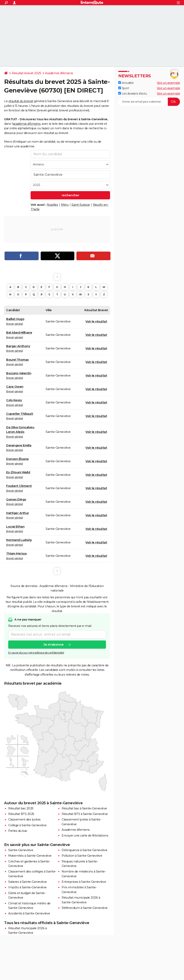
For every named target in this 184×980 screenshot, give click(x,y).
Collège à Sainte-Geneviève (27, 825)
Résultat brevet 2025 (26, 73)
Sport (124, 88)
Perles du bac (18, 831)
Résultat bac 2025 (21, 808)
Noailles (52, 205)
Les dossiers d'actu (133, 94)
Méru (65, 205)
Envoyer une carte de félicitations (85, 836)
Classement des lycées (24, 819)
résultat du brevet (21, 101)
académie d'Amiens (27, 124)
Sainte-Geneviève (21, 850)
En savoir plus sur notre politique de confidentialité (36, 653)
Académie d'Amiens (59, 73)
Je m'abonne (54, 645)
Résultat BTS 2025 (21, 814)
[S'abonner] (149, 102)
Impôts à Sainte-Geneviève (27, 887)
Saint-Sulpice (81, 205)
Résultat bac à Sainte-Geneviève (84, 808)
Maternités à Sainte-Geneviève (30, 856)
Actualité (126, 83)
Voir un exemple (168, 83)
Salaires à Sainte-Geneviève (28, 882)
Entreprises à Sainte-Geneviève (84, 882)
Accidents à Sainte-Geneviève (29, 913)
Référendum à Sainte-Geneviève (85, 908)
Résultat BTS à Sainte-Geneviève (85, 814)
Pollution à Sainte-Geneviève (82, 856)
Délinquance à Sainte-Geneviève (84, 850)
